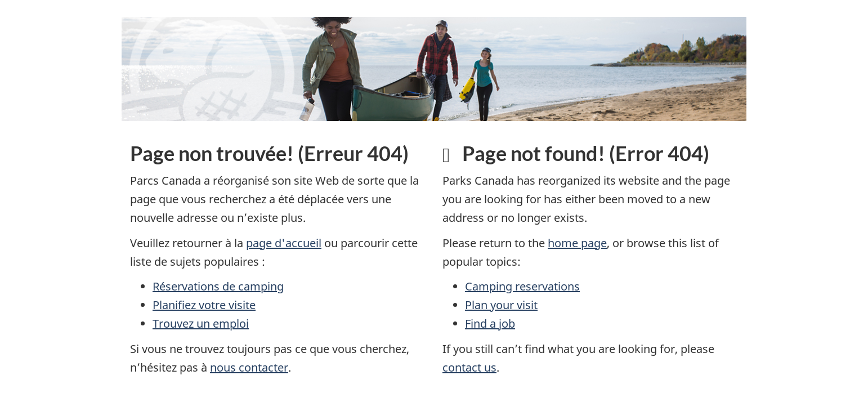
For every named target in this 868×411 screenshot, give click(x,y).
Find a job (490, 323)
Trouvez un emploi (201, 323)
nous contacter (249, 367)
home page (577, 243)
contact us (469, 367)
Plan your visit (501, 305)
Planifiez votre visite (204, 305)
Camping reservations (522, 286)
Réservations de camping (218, 286)
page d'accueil (284, 243)
